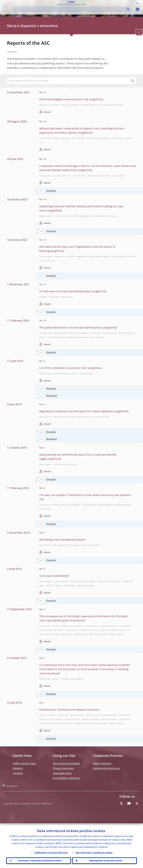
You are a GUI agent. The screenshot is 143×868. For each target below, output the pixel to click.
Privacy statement (63, 768)
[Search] (70, 9)
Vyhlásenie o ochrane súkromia (51, 851)
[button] (137, 3)
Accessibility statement (66, 778)
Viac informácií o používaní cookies (94, 851)
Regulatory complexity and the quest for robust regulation (77, 411)
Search (128, 9)
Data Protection (102, 763)
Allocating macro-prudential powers (62, 540)
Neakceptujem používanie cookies (105, 860)
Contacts (18, 773)
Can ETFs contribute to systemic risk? (63, 368)
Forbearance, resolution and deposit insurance (69, 710)
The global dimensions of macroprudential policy (71, 327)
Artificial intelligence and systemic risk (64, 99)
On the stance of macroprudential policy (65, 291)
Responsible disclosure (107, 768)
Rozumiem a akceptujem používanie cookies (39, 860)
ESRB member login (24, 763)
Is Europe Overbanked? (54, 576)
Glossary (18, 768)
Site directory (12, 786)
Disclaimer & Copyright (66, 763)
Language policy (62, 773)
